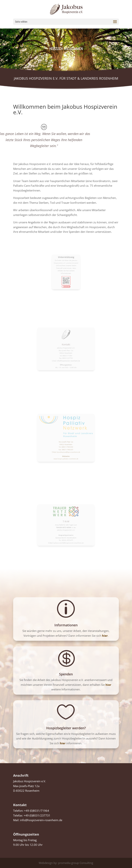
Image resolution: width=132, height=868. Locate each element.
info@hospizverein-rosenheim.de (41, 820)
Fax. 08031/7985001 (66, 444)
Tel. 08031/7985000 (66, 443)
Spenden (66, 674)
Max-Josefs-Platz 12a (66, 440)
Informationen (66, 625)
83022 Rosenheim (66, 441)
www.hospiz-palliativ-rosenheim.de (66, 449)
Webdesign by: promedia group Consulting (66, 863)
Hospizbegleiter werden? (66, 728)
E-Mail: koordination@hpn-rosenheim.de (66, 446)
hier (108, 685)
